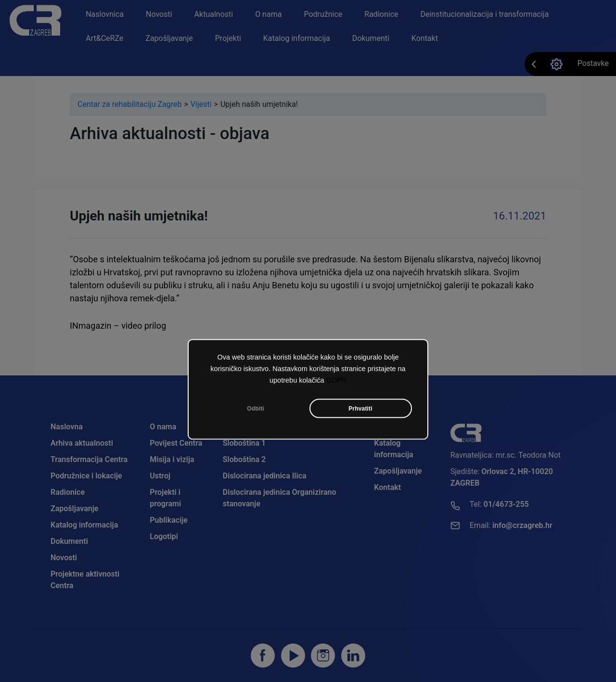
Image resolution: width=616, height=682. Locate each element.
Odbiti (256, 410)
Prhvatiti (360, 410)
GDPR (336, 382)
